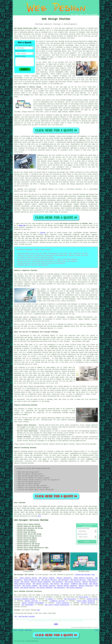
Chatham (44, 59)
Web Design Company (47, 578)
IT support (49, 599)
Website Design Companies (41, 582)
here (39, 516)
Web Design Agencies (47, 586)
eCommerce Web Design (79, 584)
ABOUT (82, 15)
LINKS (77, 15)
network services (31, 601)
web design (34, 242)
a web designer (47, 597)
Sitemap (15, 630)
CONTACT (87, 15)
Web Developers (60, 588)
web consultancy (70, 599)
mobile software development (33, 603)
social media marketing (86, 601)
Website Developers (64, 578)
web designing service (81, 142)
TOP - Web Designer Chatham (24, 617)
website (42, 30)
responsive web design (56, 172)
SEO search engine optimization (57, 605)
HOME (72, 15)
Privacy (97, 630)
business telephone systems (25, 599)
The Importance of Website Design (28, 87)
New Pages (21, 630)
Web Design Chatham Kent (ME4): (26, 28)
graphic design (92, 599)
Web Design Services (49, 580)
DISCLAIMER (94, 15)
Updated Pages (28, 630)
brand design (83, 597)
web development (28, 605)
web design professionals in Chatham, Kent (76, 224)
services (61, 194)
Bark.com (22, 225)
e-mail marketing (63, 603)
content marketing (88, 603)
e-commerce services (57, 601)
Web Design (18, 233)
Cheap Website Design (28, 578)
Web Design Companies (45, 588)
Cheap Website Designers (83, 578)
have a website (24, 84)
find (20, 506)
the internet (93, 34)
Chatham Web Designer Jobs (85, 575)
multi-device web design (56, 198)
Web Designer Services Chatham (31, 520)
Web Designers (64, 580)
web (87, 194)
